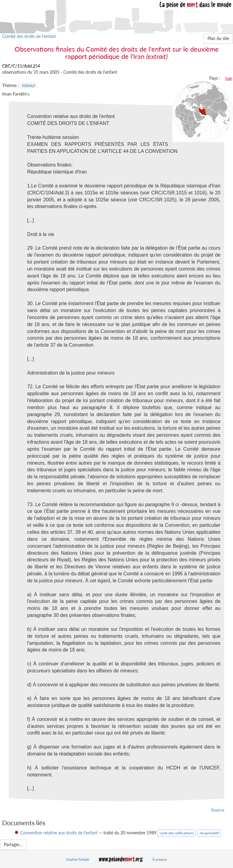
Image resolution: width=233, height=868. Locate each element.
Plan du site (218, 38)
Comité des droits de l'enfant (29, 36)
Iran (229, 78)
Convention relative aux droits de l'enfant (59, 833)
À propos (160, 859)
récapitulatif (209, 833)
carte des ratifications (177, 833)
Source (218, 810)
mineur (29, 85)
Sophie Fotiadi (78, 859)
